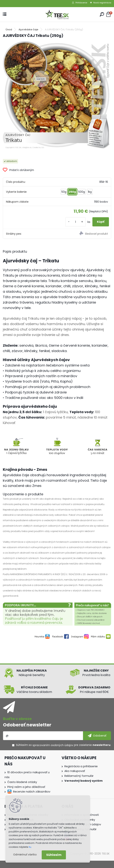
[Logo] (57, 15)
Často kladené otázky (22, 782)
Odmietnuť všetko (25, 855)
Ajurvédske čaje (28, 29)
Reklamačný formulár (79, 776)
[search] (102, 14)
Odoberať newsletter (27, 725)
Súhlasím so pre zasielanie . (63, 745)
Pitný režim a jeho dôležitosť (26, 787)
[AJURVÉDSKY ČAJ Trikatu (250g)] (57, 95)
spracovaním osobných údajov (53, 745)
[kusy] (75, 222)
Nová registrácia (102, 3)
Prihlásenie (81, 3)
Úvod (9, 29)
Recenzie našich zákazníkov (32, 792)
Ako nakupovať (75, 771)
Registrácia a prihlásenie (81, 766)
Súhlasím (54, 855)
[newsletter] (97, 736)
